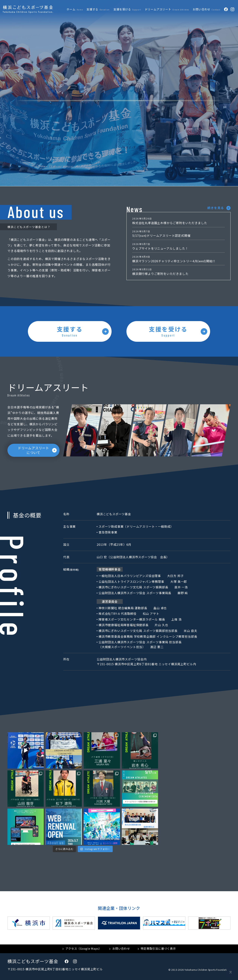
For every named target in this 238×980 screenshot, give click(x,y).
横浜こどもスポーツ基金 (33, 961)
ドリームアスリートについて (33, 450)
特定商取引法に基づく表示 (158, 948)
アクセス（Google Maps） (83, 948)
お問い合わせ (121, 948)
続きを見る (216, 208)
